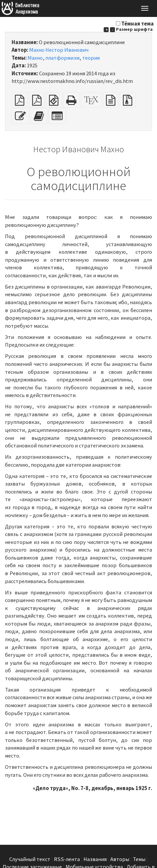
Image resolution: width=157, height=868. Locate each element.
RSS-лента (67, 859)
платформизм (62, 58)
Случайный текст (30, 859)
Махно (35, 58)
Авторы (120, 859)
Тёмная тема (137, 24)
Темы (139, 859)
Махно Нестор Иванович (59, 50)
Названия (95, 859)
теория (91, 58)
